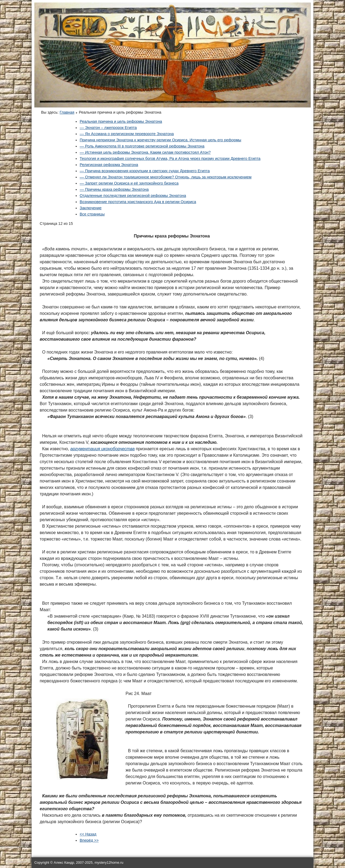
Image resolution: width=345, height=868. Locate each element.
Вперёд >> (89, 840)
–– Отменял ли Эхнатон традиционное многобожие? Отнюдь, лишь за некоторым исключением (166, 177)
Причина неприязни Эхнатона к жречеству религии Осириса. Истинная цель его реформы (160, 140)
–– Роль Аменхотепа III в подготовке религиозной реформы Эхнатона (142, 146)
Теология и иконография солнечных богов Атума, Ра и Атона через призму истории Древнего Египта (170, 159)
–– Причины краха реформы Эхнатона (114, 189)
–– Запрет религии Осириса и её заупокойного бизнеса (129, 183)
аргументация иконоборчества (102, 449)
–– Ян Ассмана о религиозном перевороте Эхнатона (127, 134)
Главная (67, 112)
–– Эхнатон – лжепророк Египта (108, 128)
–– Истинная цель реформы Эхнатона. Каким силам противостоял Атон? (145, 152)
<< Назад (88, 834)
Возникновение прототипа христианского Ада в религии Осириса (138, 202)
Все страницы (92, 214)
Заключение (91, 208)
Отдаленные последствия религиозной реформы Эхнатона (133, 196)
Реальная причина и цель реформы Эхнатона (121, 121)
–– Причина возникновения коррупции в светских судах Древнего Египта (145, 171)
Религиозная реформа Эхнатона (109, 165)
